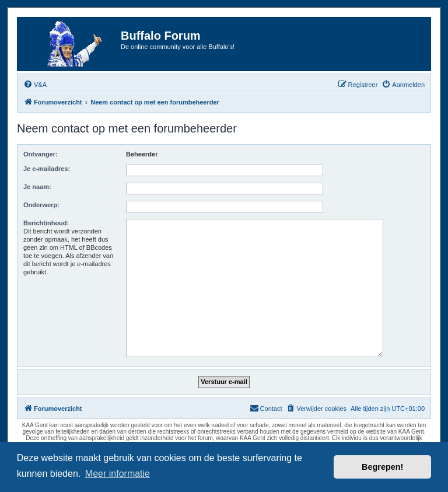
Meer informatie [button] (118, 474)
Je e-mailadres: (47, 169)
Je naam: (37, 187)
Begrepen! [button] (382, 467)
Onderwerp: (41, 205)
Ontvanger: (41, 154)
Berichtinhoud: (46, 223)
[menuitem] (35, 85)
